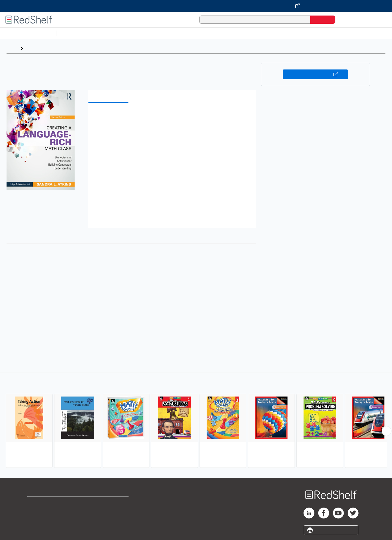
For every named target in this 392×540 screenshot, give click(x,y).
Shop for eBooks (45, 503)
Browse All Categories (28, 33)
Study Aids (73, 33)
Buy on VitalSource (315, 74)
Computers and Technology (155, 33)
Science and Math (107, 33)
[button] (173, 116)
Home (12, 48)
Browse (33, 48)
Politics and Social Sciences (268, 33)
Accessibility (108, 521)
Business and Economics (211, 33)
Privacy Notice (42, 521)
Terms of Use (109, 503)
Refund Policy (109, 512)
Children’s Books (361, 33)
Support (35, 512)
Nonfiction (330, 33)
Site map (36, 530)
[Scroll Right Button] (387, 431)
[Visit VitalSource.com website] (196, 6)
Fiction (308, 33)
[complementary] (196, 421)
